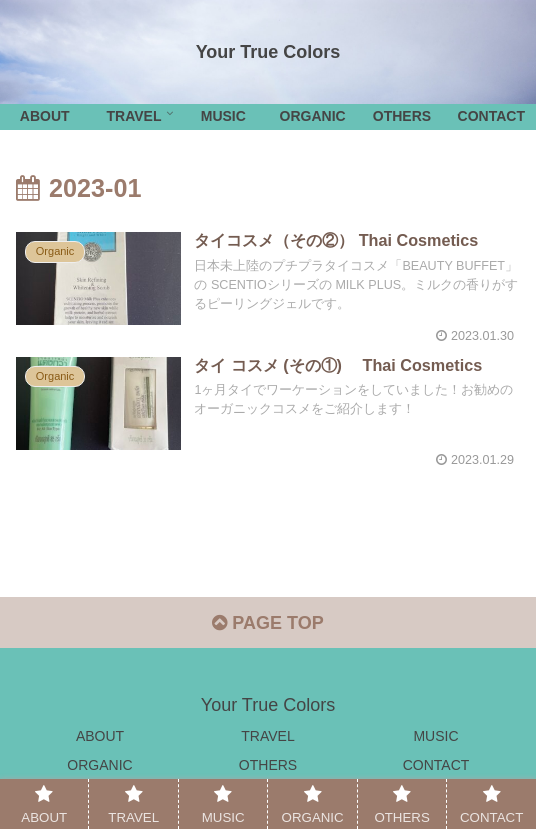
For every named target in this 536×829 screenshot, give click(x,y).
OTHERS (268, 765)
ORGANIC (99, 765)
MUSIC (435, 736)
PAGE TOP (267, 623)
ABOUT (100, 736)
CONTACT (436, 765)
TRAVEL (267, 736)
